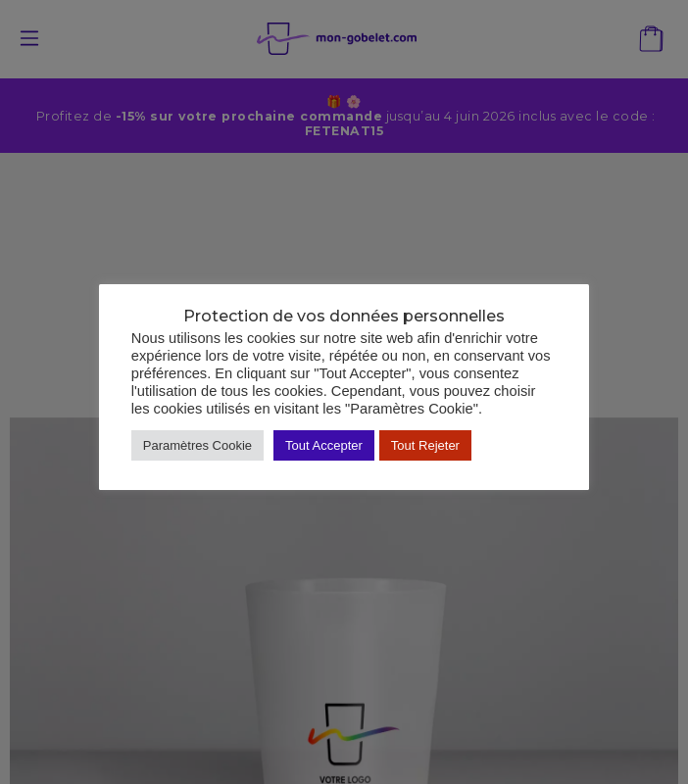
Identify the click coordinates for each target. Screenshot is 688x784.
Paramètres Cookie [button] (197, 445)
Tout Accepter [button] (324, 445)
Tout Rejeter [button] (425, 445)
